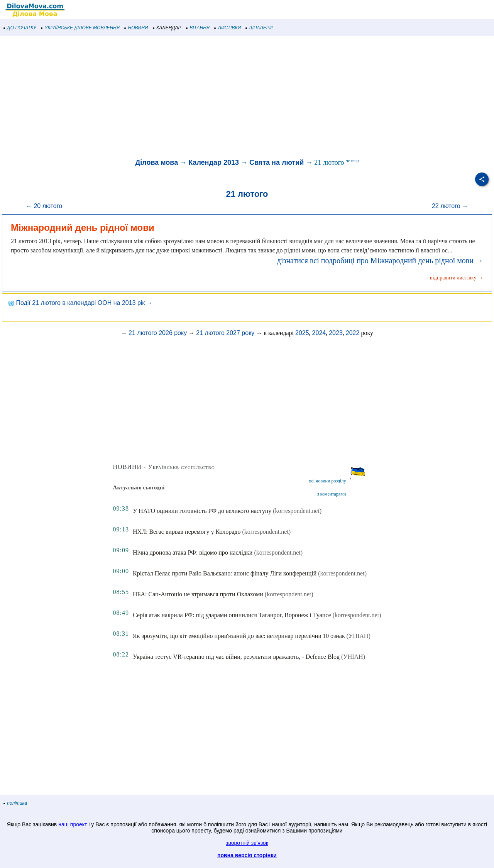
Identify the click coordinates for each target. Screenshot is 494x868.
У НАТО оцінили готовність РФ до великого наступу (202, 511)
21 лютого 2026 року (158, 333)
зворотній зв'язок (247, 843)
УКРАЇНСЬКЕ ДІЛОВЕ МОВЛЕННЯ (80, 28)
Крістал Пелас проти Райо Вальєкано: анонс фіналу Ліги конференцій (225, 573)
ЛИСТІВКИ (228, 28)
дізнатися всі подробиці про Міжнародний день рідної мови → (380, 261)
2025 (302, 333)
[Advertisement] (232, 98)
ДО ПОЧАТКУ (20, 28)
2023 (336, 333)
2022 (353, 333)
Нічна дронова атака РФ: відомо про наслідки (193, 552)
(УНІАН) (359, 636)
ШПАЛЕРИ (259, 28)
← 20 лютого (44, 206)
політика (15, 803)
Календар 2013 (214, 162)
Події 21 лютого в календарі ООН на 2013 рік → (80, 303)
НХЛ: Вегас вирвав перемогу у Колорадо (187, 532)
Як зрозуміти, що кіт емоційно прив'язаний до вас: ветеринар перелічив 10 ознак (239, 636)
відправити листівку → (457, 278)
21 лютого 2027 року (225, 333)
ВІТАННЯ (198, 28)
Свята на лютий (277, 162)
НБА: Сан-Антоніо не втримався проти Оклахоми (198, 594)
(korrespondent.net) (297, 511)
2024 (319, 333)
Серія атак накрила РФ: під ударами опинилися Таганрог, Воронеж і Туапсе (232, 615)
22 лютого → (450, 206)
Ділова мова (156, 162)
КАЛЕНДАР (167, 28)
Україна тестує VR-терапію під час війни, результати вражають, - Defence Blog (236, 657)
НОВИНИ (136, 28)
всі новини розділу (328, 481)
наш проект (73, 824)
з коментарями (332, 494)
